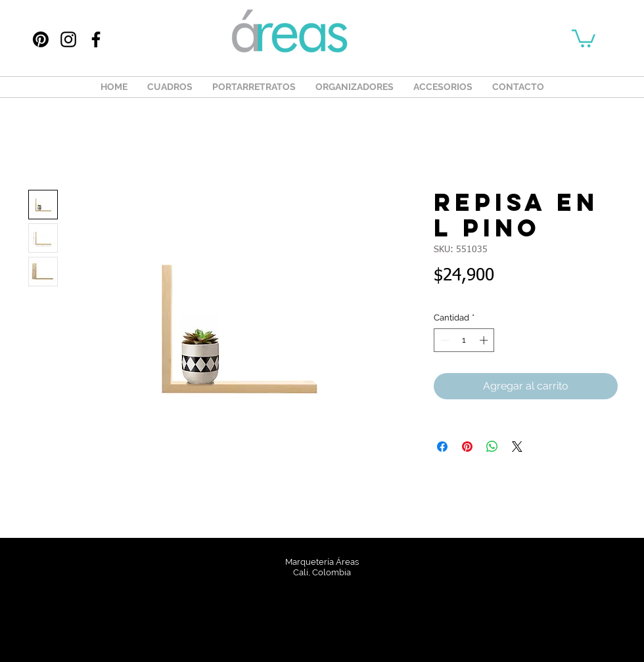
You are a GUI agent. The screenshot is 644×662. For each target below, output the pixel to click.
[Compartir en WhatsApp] (492, 447)
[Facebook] (96, 39)
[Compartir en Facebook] (442, 447)
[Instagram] (68, 39)
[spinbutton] (464, 340)
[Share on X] (517, 447)
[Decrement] (444, 340)
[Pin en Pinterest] (467, 447)
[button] (584, 37)
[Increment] (485, 340)
